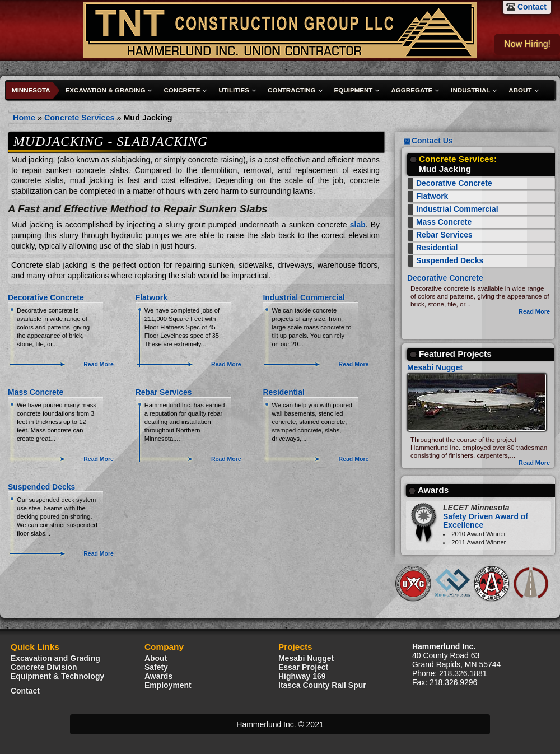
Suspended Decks (41, 487)
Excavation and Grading (55, 658)
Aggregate (412, 90)
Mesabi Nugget (435, 367)
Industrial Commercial (304, 297)
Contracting (292, 90)
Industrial (470, 90)
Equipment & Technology (57, 676)
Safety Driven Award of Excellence (486, 516)
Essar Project (303, 667)
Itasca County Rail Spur (322, 685)
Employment (168, 685)
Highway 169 (302, 676)
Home (24, 118)
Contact (532, 7)
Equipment (354, 90)
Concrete (182, 90)
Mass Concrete (36, 392)
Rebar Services (164, 392)
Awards (158, 676)
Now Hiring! (527, 44)
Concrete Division (44, 667)
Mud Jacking (148, 118)
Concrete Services (79, 118)
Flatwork (151, 297)
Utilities (234, 90)
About (520, 90)
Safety (156, 667)
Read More (99, 364)
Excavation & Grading (106, 90)
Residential (283, 392)
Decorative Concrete (46, 297)
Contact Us (432, 141)
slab (358, 225)
